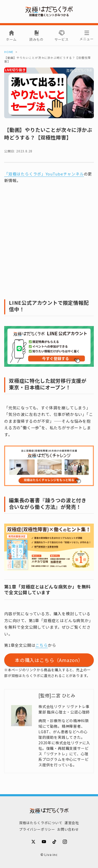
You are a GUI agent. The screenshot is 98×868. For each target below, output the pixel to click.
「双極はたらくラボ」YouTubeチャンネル (44, 174)
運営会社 (72, 823)
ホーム (11, 39)
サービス (62, 39)
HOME (9, 52)
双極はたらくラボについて (41, 823)
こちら (41, 645)
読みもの (36, 39)
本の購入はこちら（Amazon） (49, 660)
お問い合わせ (68, 829)
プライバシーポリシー (37, 829)
